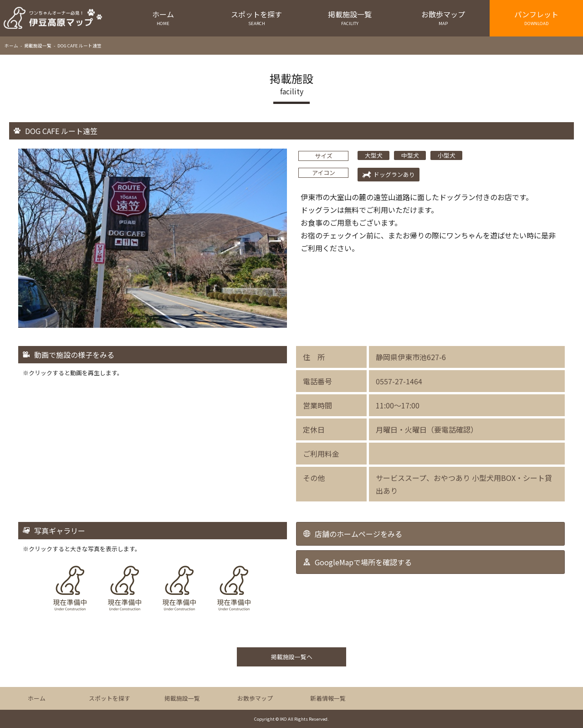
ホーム (163, 18)
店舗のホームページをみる (358, 534)
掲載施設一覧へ (292, 657)
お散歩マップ (443, 18)
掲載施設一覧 (350, 18)
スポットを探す (257, 18)
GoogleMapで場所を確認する (363, 562)
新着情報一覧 (328, 698)
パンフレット (536, 18)
